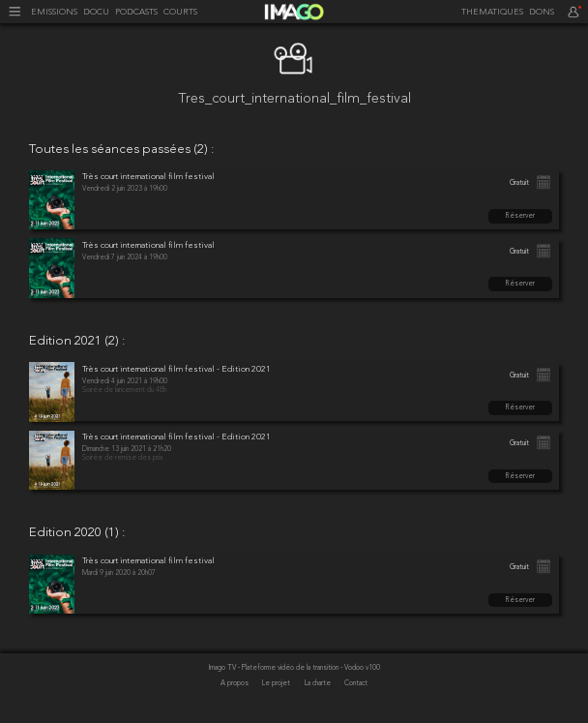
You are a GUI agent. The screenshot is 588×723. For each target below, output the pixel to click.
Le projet (277, 683)
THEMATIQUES (492, 13)
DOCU (96, 13)
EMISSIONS (54, 13)
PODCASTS (136, 13)
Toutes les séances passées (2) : (121, 151)
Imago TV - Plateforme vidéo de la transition (275, 668)
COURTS (180, 13)
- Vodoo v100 (360, 668)
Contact (356, 683)
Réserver (520, 216)
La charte (319, 683)
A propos (235, 683)
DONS (542, 13)
